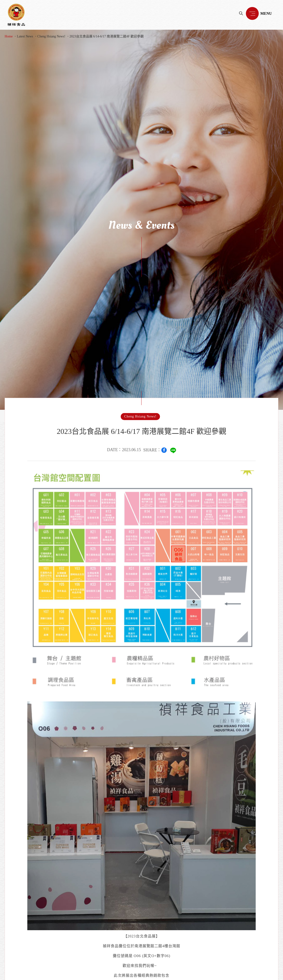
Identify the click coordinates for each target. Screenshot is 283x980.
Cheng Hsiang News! (51, 36)
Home (9, 36)
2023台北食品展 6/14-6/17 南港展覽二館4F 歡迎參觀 (107, 36)
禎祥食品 (16, 15)
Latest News (25, 36)
